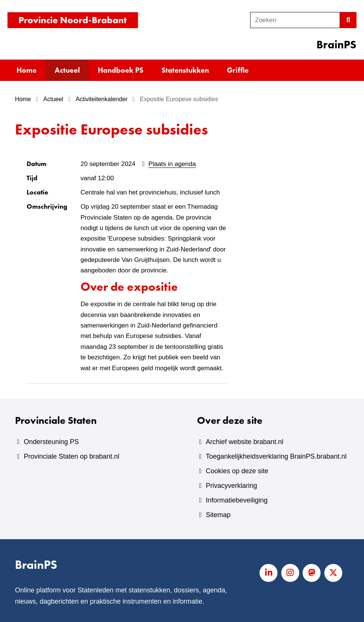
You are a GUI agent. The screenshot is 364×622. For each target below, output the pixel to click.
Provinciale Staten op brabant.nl (71, 456)
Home (27, 70)
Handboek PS (121, 70)
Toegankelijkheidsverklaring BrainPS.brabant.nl (276, 456)
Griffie (238, 70)
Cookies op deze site (237, 471)
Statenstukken (185, 70)
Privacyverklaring (231, 486)
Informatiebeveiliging (236, 500)
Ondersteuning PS (51, 442)
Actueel (67, 70)
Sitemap (218, 515)
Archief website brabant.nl (244, 442)
